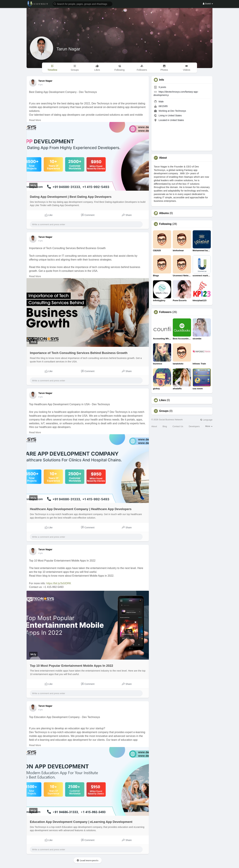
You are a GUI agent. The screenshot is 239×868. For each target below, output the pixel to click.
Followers (165, 312)
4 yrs (40, 85)
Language (206, 420)
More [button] (209, 426)
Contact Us (178, 426)
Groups (164, 411)
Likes (163, 400)
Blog (165, 426)
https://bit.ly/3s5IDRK (59, 583)
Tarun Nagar (68, 49)
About (154, 426)
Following (165, 224)
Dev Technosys (178, 111)
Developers (194, 426)
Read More (35, 120)
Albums (164, 213)
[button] (82, 4)
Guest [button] (208, 4)
